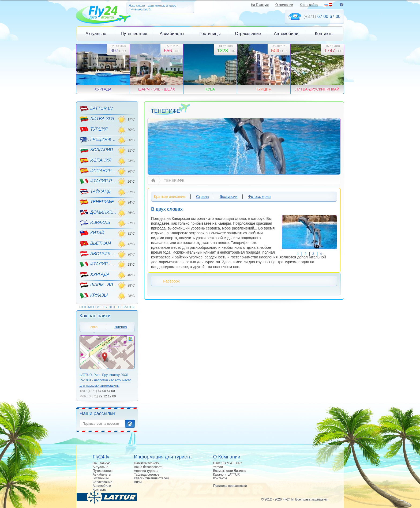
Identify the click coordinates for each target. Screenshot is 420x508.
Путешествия (134, 34)
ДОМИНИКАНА (98, 212)
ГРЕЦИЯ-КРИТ (98, 140)
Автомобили (286, 34)
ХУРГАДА (95, 275)
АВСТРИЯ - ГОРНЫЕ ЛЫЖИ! (98, 254)
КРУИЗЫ (94, 296)
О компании (284, 5)
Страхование (248, 34)
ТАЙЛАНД (95, 192)
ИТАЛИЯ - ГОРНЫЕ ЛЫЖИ (98, 264)
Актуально (96, 34)
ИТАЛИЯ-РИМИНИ (98, 181)
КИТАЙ (92, 233)
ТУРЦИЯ (94, 129)
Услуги (218, 467)
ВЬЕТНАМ (95, 244)
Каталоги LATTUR (226, 475)
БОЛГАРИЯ (96, 150)
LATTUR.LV (96, 109)
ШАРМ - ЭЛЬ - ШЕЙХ (98, 285)
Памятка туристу (147, 463)
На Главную (260, 5)
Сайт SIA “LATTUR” (227, 463)
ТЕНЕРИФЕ (97, 202)
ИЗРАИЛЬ (95, 223)
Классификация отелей (151, 478)
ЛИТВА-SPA (97, 119)
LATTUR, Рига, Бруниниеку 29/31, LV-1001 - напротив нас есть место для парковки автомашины (105, 380)
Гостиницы (210, 34)
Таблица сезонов (147, 475)
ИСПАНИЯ (95, 161)
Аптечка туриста (146, 471)
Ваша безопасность (149, 467)
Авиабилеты (172, 34)
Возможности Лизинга (229, 471)
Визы (138, 482)
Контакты (324, 34)
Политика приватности (230, 486)
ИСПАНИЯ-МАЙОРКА (98, 171)
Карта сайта (309, 5)
